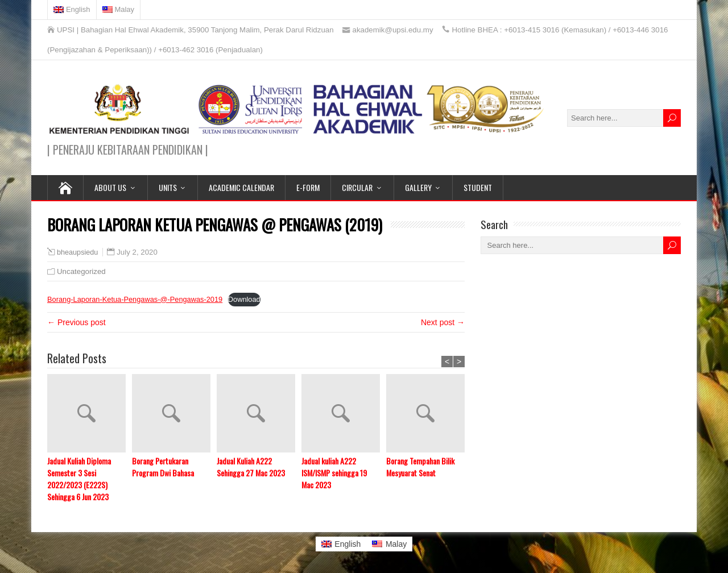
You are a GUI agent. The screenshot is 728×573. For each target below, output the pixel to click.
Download (244, 299)
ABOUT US (110, 187)
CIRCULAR (357, 187)
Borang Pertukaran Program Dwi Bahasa (163, 467)
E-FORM (308, 187)
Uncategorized (81, 271)
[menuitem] (72, 10)
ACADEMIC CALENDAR (241, 187)
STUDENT (478, 187)
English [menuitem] (348, 544)
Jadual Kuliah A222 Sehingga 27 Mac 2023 (251, 467)
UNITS (168, 187)
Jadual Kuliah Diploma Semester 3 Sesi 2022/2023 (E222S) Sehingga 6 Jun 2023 (79, 479)
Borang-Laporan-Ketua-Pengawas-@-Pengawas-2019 (135, 299)
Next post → (443, 322)
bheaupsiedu (77, 252)
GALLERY (418, 187)
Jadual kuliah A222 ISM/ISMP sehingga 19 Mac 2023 (334, 473)
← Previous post (76, 322)
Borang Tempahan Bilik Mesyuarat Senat (420, 467)
